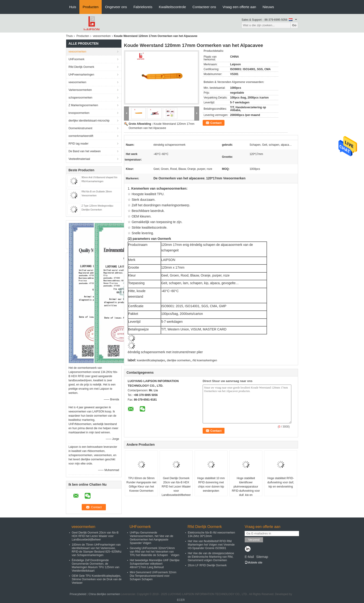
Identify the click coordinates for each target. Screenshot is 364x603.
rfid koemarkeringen (205, 360)
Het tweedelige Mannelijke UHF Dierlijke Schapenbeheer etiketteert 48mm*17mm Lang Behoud (155, 564)
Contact (216, 123)
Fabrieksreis (143, 7)
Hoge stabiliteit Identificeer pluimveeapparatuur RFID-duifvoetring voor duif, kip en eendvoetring (246, 489)
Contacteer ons (204, 7)
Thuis (69, 36)
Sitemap (262, 557)
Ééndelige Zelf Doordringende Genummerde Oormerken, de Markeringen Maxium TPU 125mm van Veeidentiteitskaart (96, 565)
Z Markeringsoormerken (83, 105)
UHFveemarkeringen (81, 75)
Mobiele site (253, 563)
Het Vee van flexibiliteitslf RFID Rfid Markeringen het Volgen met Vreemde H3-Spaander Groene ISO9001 (211, 545)
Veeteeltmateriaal (79, 159)
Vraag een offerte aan (239, 7)
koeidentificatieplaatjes (151, 360)
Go (294, 25)
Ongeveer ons (116, 7)
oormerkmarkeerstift (81, 136)
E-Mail (249, 557)
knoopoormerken (79, 113)
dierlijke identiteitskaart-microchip (89, 121)
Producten (91, 7)
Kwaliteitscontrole (172, 7)
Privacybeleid (78, 594)
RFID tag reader (78, 144)
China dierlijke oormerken (104, 594)
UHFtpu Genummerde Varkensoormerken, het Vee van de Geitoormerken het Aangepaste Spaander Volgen (151, 538)
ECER (181, 600)
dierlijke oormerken (179, 360)
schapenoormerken (80, 98)
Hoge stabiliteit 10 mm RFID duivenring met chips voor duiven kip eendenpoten (211, 484)
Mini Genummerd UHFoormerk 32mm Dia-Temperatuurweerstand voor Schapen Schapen (153, 576)
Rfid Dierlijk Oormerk (81, 67)
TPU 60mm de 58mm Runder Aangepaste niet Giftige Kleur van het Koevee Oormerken (141, 484)
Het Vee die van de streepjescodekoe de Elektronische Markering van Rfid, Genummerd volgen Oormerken (211, 557)
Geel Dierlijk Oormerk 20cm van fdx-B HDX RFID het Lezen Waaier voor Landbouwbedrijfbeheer (176, 487)
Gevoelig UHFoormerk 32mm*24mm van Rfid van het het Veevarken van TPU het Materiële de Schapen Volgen (154, 552)
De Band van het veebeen (85, 151)
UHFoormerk (76, 59)
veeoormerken (102, 36)
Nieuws (268, 7)
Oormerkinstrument (80, 128)
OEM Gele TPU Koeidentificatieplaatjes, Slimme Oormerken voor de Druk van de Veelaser (97, 579)
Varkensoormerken (80, 90)
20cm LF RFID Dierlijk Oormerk (207, 565)
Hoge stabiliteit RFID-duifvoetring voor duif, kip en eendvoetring (281, 482)
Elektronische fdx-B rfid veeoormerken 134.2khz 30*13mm (211, 534)
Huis (73, 7)
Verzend (254, 540)
